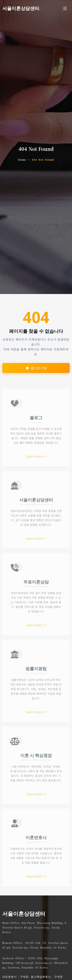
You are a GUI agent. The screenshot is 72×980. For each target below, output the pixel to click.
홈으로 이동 (36, 368)
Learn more (36, 465)
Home (22, 160)
